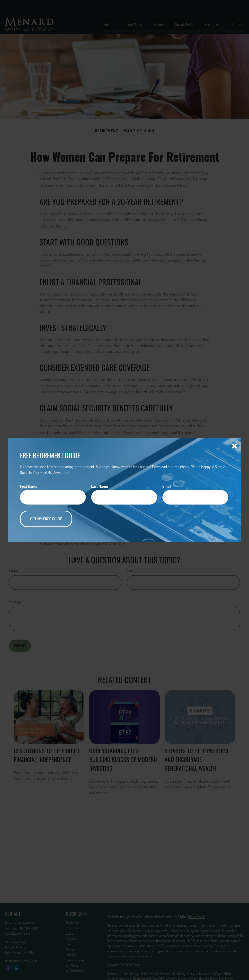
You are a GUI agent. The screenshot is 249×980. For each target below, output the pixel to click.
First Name (29, 486)
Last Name (99, 486)
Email (167, 486)
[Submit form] (46, 519)
